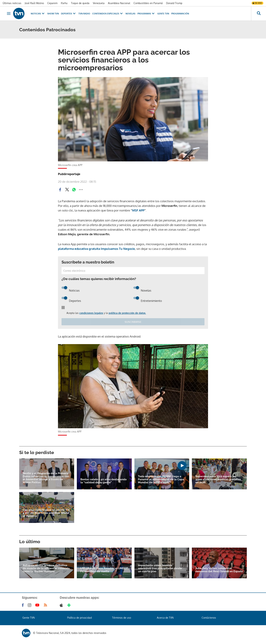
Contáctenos (209, 618)
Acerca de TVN (165, 618)
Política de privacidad (79, 618)
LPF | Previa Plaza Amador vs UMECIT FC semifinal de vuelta (104, 570)
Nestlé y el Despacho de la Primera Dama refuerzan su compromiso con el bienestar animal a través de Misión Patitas (46, 478)
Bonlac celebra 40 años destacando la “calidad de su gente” (103, 481)
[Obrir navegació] (9, 13)
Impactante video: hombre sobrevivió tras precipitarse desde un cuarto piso (160, 568)
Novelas (130, 14)
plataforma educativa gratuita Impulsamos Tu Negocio (96, 249)
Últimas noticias (12, 3)
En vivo (258, 3)
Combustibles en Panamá (148, 3)
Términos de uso (122, 618)
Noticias (38, 14)
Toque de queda (80, 3)
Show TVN (53, 14)
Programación (180, 14)
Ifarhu (64, 3)
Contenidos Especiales (108, 14)
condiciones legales (91, 313)
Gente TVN (163, 14)
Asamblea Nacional (119, 3)
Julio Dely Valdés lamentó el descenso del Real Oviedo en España (219, 570)
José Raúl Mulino (34, 3)
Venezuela (99, 3)
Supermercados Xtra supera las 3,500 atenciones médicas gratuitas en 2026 (218, 479)
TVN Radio (84, 14)
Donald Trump (174, 3)
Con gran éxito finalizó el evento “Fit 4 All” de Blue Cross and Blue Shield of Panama (46, 513)
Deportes (69, 14)
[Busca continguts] (259, 13)
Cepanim (52, 3)
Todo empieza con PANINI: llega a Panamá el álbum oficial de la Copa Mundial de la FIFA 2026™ (161, 479)
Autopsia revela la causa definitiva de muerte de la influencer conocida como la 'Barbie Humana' (46, 568)
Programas (146, 14)
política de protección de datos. (127, 313)
